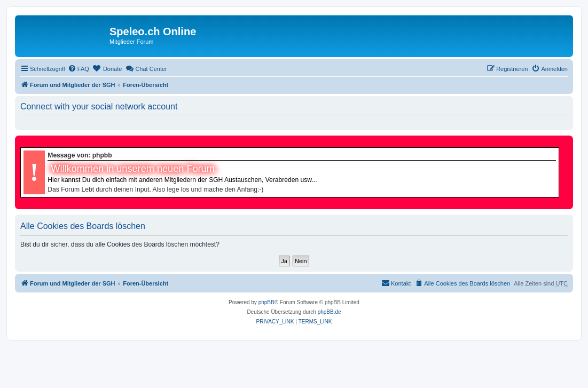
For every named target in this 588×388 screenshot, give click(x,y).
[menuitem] (79, 69)
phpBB (266, 302)
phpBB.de (330, 312)
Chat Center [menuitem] (146, 68)
